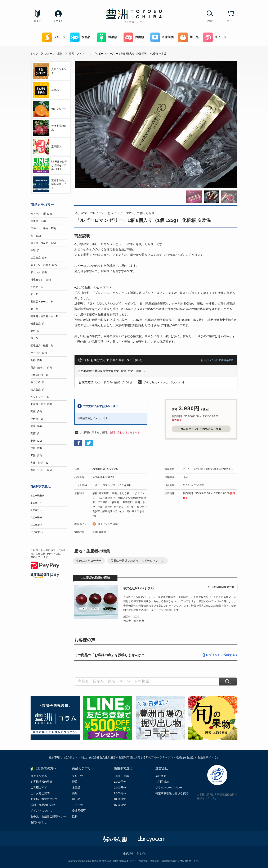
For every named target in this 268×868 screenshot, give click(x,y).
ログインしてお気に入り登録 (201, 429)
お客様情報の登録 (41, 782)
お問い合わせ (39, 822)
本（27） (36, 338)
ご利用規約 (162, 782)
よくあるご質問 (40, 793)
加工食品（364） (40, 258)
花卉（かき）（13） (42, 368)
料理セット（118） (41, 280)
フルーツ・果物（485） (44, 228)
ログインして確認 (108, 524)
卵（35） (36, 294)
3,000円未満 (37, 496)
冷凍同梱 (162, 37)
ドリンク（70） (39, 272)
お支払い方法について (44, 799)
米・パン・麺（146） (43, 214)
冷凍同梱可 (79, 811)
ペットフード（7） (41, 397)
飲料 (75, 816)
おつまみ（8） (39, 382)
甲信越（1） (38, 419)
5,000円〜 (36, 510)
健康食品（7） (39, 324)
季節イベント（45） (42, 470)
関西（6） (36, 433)
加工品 (188, 37)
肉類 (75, 793)
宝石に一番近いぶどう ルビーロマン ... (137, 561)
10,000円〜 (37, 525)
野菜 (75, 782)
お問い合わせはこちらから (125, 432)
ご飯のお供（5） (40, 375)
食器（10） (37, 360)
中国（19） (37, 448)
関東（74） (37, 411)
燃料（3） (36, 331)
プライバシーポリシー (169, 788)
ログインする (39, 776)
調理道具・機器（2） (43, 346)
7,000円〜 (36, 518)
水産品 (80, 37)
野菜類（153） (39, 221)
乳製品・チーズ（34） (43, 302)
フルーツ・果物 (54, 54)
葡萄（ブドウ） (78, 54)
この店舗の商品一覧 (223, 587)
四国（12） (37, 455)
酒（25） (36, 309)
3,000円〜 (36, 503)
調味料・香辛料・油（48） (46, 316)
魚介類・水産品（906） (44, 243)
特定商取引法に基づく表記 (172, 793)
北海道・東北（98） (42, 404)
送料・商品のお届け (43, 805)
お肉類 (134, 37)
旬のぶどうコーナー (89, 561)
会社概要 (161, 776)
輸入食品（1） (39, 390)
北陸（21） (37, 441)
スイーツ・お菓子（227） (45, 265)
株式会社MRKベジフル (105, 469)
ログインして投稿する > (222, 655)
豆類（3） (36, 250)
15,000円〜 (37, 532)
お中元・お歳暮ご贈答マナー (48, 816)
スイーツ (215, 37)
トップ (34, 54)
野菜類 (107, 37)
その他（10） (38, 287)
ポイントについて (41, 811)
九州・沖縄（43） (41, 463)
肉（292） (36, 236)
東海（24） (37, 426)
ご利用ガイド (39, 788)
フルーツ (54, 37)
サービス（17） (39, 353)
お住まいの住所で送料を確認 (217, 360)
